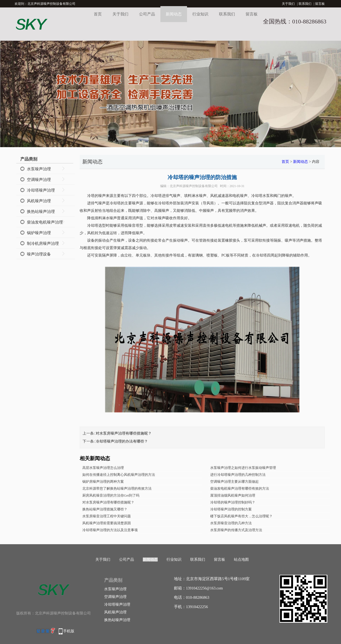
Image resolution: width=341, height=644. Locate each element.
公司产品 (147, 14)
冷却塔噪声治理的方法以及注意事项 (110, 530)
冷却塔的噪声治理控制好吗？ (233, 502)
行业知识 (200, 14)
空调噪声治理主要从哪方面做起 (234, 482)
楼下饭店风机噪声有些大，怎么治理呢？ (241, 516)
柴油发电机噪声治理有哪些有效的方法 (240, 488)
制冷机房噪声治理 (43, 243)
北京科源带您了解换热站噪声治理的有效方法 (117, 488)
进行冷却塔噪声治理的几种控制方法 (238, 475)
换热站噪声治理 (41, 212)
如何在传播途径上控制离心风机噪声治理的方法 (119, 475)
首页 (98, 14)
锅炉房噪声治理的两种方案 (103, 482)
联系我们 (305, 4)
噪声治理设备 (39, 254)
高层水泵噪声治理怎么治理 (103, 468)
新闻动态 (174, 14)
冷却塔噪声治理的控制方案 (231, 509)
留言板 (320, 4)
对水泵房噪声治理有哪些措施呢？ (124, 433)
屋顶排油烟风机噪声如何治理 (233, 495)
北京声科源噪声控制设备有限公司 (194, 186)
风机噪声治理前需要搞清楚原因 (107, 523)
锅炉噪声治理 (39, 233)
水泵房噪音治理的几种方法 (231, 523)
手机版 (69, 631)
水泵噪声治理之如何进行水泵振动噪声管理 (243, 468)
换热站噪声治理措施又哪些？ (105, 509)
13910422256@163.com (204, 588)
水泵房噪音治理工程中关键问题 (107, 516)
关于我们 (288, 4)
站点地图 (241, 560)
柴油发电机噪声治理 (45, 222)
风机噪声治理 (39, 201)
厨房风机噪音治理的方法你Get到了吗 (111, 495)
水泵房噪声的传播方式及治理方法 (236, 530)
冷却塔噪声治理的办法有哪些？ (122, 441)
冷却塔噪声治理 (41, 190)
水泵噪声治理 (39, 169)
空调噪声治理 (39, 180)
